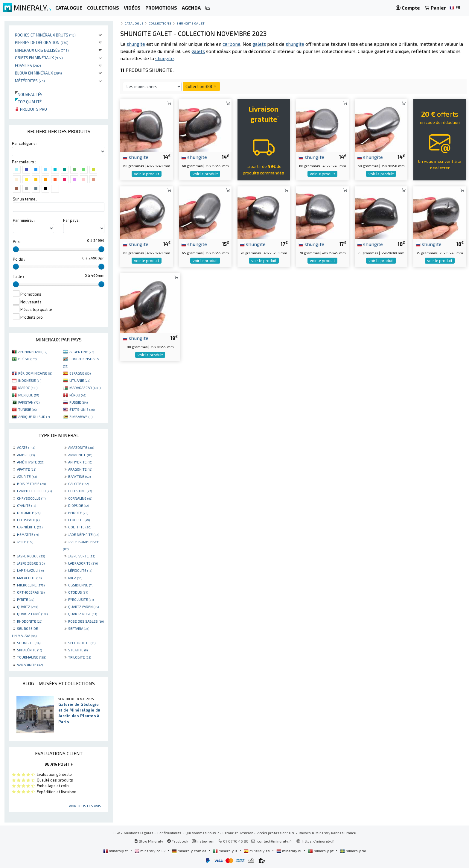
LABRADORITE (83, 563)
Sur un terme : (25, 199)
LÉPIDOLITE (80, 570)
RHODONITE (30, 621)
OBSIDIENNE (81, 585)
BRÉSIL (27, 359)
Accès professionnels (276, 833)
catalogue (134, 23)
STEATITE (78, 650)
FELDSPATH (28, 520)
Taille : (18, 276)
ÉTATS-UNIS (82, 409)
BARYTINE (79, 476)
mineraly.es (257, 851)
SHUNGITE (29, 643)
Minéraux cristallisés (42, 50)
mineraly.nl (289, 851)
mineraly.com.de (190, 851)
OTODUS (78, 592)
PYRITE (26, 599)
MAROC (28, 387)
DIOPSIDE (79, 505)
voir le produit (147, 174)
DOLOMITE (29, 513)
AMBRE (26, 455)
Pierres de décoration (42, 42)
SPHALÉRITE (29, 650)
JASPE (25, 542)
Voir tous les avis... (86, 806)
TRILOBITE (80, 657)
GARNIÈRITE (30, 527)
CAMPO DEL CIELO (34, 491)
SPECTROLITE (82, 643)
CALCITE (79, 484)
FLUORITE (79, 520)
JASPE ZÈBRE (31, 563)
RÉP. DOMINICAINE (35, 373)
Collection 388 (201, 86)
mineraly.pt (321, 851)
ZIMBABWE (81, 416)
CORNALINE (80, 498)
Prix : (17, 241)
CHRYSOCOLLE (31, 498)
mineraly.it (226, 851)
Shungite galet (191, 23)
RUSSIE (79, 402)
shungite (135, 157)
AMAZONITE (81, 447)
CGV (117, 833)
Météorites (30, 81)
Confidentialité (169, 833)
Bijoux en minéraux (38, 73)
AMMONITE (80, 455)
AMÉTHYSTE (31, 462)
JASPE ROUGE (31, 556)
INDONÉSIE (30, 380)
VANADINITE (30, 665)
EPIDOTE (78, 513)
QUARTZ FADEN (83, 606)
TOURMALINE (32, 657)
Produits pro (31, 109)
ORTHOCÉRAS (31, 592)
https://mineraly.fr (319, 841)
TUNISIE (27, 409)
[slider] (16, 249)
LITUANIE (80, 380)
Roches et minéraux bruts (45, 35)
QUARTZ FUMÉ (32, 614)
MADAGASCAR (85, 387)
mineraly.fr (116, 851)
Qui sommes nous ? (202, 833)
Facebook (178, 841)
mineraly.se (353, 851)
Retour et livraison (238, 833)
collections (160, 23)
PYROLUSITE (81, 599)
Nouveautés (29, 94)
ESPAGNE (80, 373)
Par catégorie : (25, 143)
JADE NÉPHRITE (84, 534)
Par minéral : (24, 220)
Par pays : (72, 220)
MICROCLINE (31, 585)
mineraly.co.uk (150, 851)
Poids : (19, 259)
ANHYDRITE (80, 462)
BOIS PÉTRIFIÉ (31, 484)
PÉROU (78, 395)
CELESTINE (80, 491)
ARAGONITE (80, 469)
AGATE (26, 447)
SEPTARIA (79, 628)
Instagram (203, 841)
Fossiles (28, 65)
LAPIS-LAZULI (30, 570)
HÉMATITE (28, 534)
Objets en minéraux (39, 58)
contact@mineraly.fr (275, 841)
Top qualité (28, 102)
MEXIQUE (29, 395)
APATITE (27, 469)
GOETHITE (80, 527)
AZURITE (27, 476)
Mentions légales (139, 833)
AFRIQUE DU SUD (34, 416)
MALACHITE (29, 578)
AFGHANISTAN (33, 352)
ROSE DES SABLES (86, 621)
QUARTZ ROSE (83, 614)
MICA (75, 578)
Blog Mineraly (149, 841)
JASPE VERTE (82, 556)
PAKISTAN (29, 402)
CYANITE (26, 505)
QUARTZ (28, 606)
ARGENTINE (82, 352)
